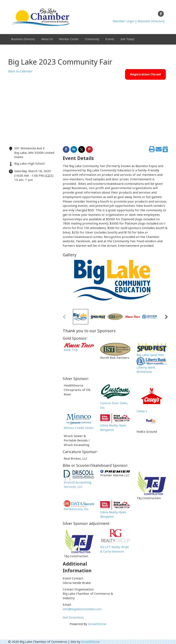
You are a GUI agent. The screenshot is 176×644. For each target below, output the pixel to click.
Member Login (123, 21)
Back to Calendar (20, 71)
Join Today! (127, 39)
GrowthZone (97, 624)
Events (110, 39)
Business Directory (151, 21)
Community (92, 39)
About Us (47, 39)
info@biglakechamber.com (82, 609)
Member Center (69, 39)
